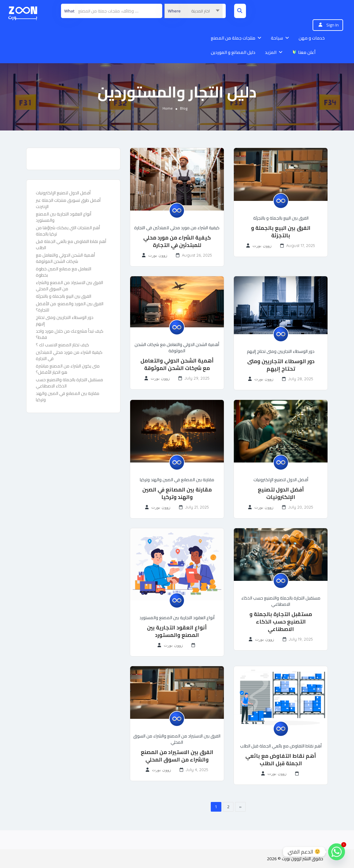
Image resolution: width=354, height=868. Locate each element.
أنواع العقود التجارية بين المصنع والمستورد (64, 217)
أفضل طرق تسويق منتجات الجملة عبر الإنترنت (68, 203)
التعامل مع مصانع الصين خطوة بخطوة (64, 272)
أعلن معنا (304, 52)
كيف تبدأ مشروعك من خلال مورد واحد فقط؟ (70, 334)
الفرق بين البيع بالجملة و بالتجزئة (64, 296)
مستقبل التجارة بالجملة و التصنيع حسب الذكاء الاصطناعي (281, 622)
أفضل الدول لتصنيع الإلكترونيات (63, 193)
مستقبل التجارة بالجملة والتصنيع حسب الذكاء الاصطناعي (69, 383)
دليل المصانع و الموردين (233, 52)
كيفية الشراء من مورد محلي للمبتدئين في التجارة (69, 355)
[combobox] (194, 11)
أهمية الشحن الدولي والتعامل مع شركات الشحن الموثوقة (65, 258)
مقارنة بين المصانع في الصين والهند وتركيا (68, 396)
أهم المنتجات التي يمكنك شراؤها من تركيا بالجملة (68, 231)
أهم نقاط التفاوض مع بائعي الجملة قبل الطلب (71, 244)
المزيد (271, 52)
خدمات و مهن (312, 38)
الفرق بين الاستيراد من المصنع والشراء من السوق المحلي (69, 286)
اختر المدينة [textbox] (201, 11)
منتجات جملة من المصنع (233, 38)
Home (168, 108)
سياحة (277, 38)
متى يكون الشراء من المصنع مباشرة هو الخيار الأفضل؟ (68, 369)
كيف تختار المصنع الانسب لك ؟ (62, 345)
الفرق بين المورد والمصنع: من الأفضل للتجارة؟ (70, 307)
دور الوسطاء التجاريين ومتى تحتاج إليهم (65, 320)
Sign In (333, 25)
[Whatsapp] (337, 852)
